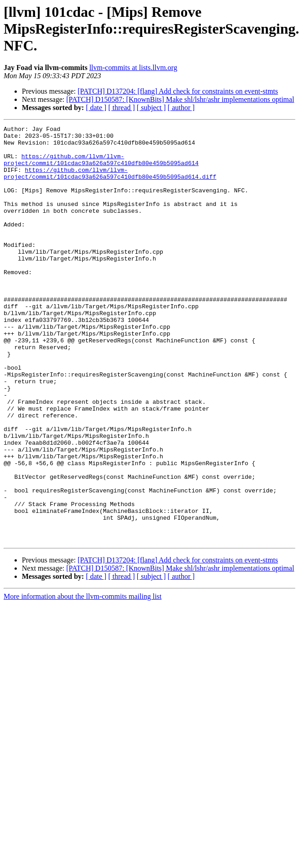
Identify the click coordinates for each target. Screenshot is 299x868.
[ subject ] (151, 108)
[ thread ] (122, 108)
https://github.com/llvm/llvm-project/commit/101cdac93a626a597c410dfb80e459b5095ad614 (101, 167)
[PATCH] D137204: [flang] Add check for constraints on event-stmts (178, 91)
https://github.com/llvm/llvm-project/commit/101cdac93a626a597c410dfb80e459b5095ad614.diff (110, 183)
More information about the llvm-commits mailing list (83, 680)
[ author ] (181, 108)
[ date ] (96, 108)
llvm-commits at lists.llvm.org (133, 68)
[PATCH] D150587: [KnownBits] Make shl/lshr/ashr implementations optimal (180, 99)
